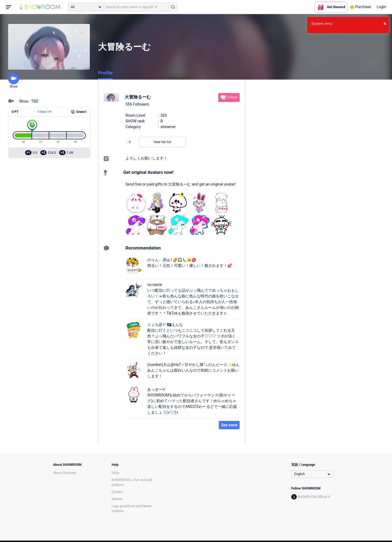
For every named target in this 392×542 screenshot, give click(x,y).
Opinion (117, 499)
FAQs (115, 473)
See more (229, 425)
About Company (65, 473)
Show (14, 81)
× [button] (385, 23)
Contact (117, 492)
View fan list (162, 142)
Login (381, 7)
